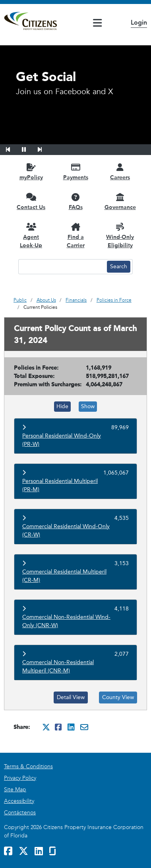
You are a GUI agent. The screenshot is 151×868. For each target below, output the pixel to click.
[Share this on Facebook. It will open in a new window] (59, 727)
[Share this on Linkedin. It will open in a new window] (72, 727)
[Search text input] (62, 267)
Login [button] (139, 22)
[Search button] (119, 267)
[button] (13, 148)
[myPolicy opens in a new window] (31, 171)
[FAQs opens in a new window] (75, 201)
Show (88, 406)
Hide (62, 406)
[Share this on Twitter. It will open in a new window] (46, 727)
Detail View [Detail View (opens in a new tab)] (71, 697)
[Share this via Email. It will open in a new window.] (84, 727)
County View (118, 697)
